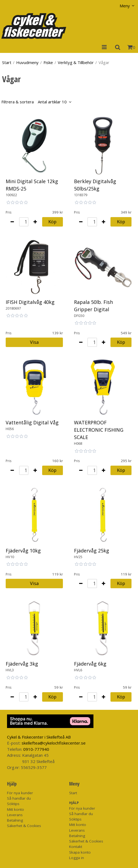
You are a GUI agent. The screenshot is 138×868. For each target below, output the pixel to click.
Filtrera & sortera (34, 102)
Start (7, 62)
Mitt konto (16, 809)
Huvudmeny (27, 62)
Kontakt (76, 847)
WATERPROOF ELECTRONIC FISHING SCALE (99, 430)
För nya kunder (20, 793)
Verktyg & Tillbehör (76, 62)
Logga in (77, 858)
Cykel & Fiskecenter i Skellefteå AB (39, 737)
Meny (125, 6)
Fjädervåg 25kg (92, 551)
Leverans (15, 815)
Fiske (48, 62)
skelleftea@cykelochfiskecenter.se (54, 743)
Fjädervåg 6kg (90, 664)
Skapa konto (80, 852)
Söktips (13, 804)
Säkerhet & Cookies (24, 826)
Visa (34, 342)
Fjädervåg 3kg (22, 664)
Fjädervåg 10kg (23, 551)
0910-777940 (36, 749)
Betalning (15, 820)
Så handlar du (19, 798)
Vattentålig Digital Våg (32, 422)
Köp (52, 222)
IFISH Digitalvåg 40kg (30, 302)
